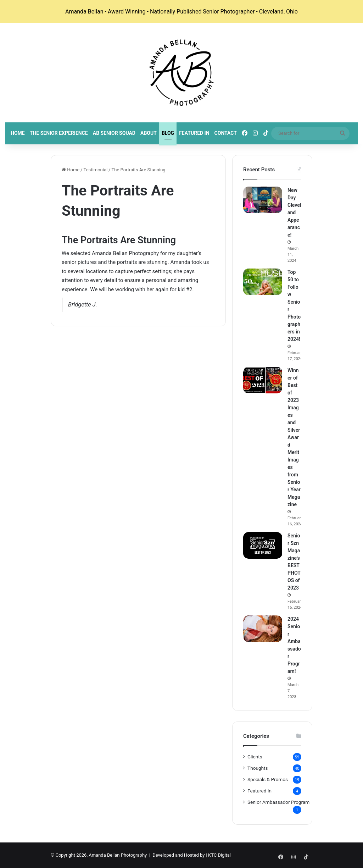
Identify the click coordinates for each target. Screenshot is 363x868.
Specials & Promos (268, 779)
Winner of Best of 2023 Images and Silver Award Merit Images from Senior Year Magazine (294, 437)
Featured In (194, 133)
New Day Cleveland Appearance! (294, 212)
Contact (226, 133)
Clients (255, 757)
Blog (168, 133)
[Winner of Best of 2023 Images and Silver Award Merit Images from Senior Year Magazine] (263, 380)
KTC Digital (219, 855)
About (149, 133)
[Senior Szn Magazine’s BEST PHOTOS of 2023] (263, 545)
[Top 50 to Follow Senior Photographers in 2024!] (263, 282)
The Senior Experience (59, 133)
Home (18, 133)
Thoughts (258, 768)
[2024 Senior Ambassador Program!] (263, 629)
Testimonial (96, 170)
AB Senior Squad (114, 133)
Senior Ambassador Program (278, 802)
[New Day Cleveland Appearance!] (263, 200)
